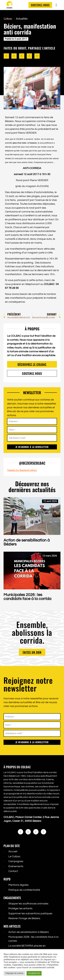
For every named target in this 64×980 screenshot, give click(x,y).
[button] (6, 59)
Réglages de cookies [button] (14, 973)
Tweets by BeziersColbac (22, 473)
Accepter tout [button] (34, 973)
